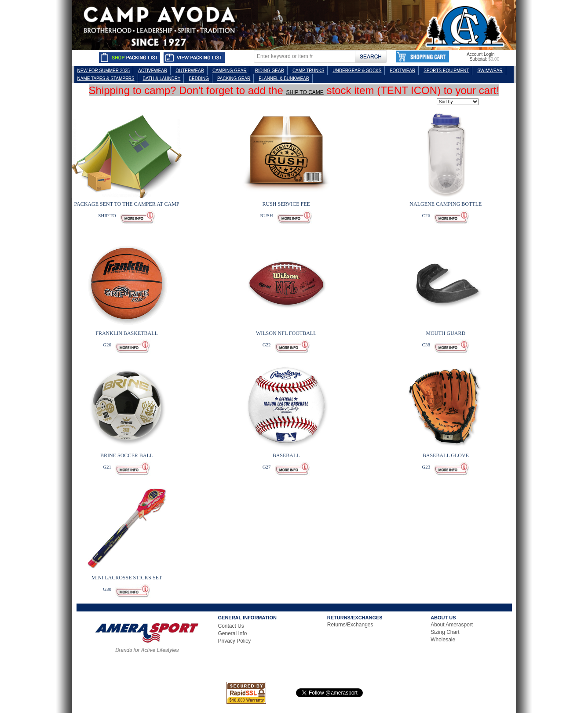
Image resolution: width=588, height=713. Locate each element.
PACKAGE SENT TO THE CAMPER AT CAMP (126, 204)
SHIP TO (107, 215)
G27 (267, 467)
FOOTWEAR (402, 71)
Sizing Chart (445, 632)
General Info (233, 633)
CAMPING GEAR (230, 71)
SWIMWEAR (490, 71)
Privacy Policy (235, 641)
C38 (426, 345)
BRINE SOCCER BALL (127, 455)
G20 (107, 345)
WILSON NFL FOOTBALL (286, 333)
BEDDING (199, 78)
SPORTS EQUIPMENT (446, 71)
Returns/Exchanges (350, 625)
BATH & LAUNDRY (162, 78)
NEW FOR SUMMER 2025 (104, 71)
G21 (107, 467)
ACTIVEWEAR (153, 71)
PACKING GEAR (234, 78)
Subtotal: (478, 59)
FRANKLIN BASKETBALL (127, 333)
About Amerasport (452, 625)
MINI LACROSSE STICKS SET (127, 578)
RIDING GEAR (270, 71)
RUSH (266, 215)
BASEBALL (286, 455)
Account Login (480, 54)
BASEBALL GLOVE (446, 455)
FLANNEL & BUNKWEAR (284, 78)
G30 (107, 589)
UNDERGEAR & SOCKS (357, 71)
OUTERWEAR (190, 71)
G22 (267, 345)
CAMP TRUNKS (308, 71)
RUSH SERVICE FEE (286, 204)
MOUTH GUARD (446, 333)
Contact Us (231, 626)
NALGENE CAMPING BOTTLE (446, 204)
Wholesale (443, 640)
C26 (426, 215)
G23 (426, 467)
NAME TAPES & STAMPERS (106, 78)
